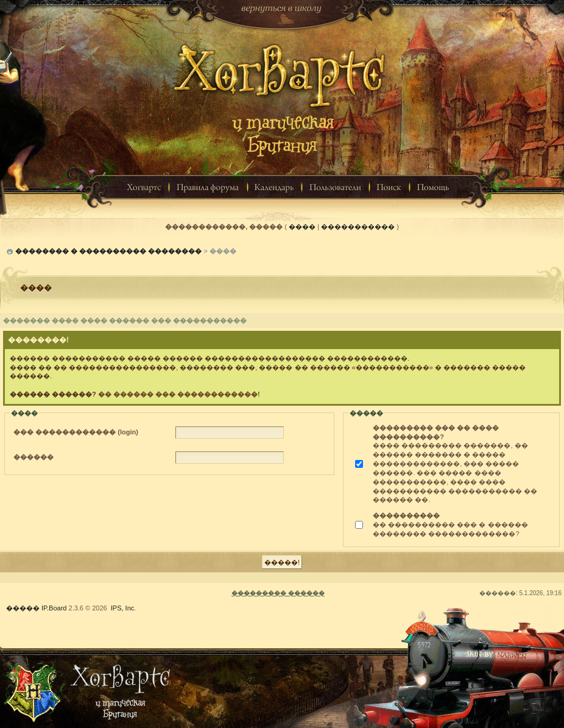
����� (23, 608)
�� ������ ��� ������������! (179, 394)
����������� (358, 227)
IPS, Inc (123, 608)
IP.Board (54, 608)
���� (302, 227)
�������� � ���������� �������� (108, 251)
